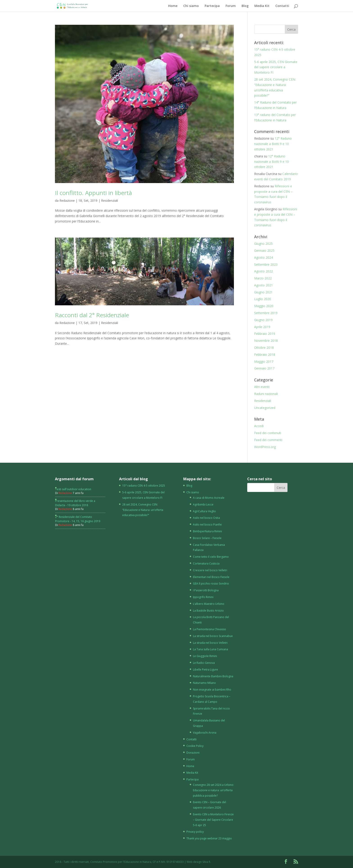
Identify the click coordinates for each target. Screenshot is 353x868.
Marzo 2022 (263, 278)
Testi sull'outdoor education (73, 489)
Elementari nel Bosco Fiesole (211, 577)
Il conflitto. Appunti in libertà (93, 193)
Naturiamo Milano (204, 683)
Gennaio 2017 (264, 368)
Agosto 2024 (264, 257)
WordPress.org (265, 447)
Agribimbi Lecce (203, 504)
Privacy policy (195, 832)
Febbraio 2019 (265, 334)
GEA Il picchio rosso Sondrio (211, 584)
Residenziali (110, 201)
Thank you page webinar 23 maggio (209, 838)
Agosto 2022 (264, 271)
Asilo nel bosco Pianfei (207, 525)
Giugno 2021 (263, 292)
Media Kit (262, 6)
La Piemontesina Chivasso (209, 629)
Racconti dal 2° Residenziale (92, 315)
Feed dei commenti (268, 440)
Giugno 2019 (263, 320)
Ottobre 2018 (264, 348)
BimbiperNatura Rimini (207, 531)
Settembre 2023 (266, 264)
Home (173, 6)
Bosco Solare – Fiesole (207, 538)
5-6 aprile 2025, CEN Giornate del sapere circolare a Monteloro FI (276, 67)
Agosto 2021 (264, 285)
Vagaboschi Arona (205, 733)
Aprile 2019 (262, 327)
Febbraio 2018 (265, 355)
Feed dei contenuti (268, 433)
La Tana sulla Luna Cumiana (210, 649)
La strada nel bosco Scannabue (213, 636)
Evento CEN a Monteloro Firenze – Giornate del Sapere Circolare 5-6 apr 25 (213, 820)
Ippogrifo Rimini (203, 597)
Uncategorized (265, 408)
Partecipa (212, 6)
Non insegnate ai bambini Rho (212, 690)
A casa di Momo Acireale (209, 498)
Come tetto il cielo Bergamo (211, 557)
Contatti (282, 6)
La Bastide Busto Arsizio (208, 611)
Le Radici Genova (204, 663)
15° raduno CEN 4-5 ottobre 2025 (144, 486)
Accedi (259, 426)
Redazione (67, 201)
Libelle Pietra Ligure (205, 670)
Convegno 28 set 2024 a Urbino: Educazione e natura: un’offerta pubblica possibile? (213, 790)
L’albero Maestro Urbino (209, 604)
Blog (245, 6)
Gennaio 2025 (264, 250)
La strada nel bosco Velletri (210, 643)
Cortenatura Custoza (206, 563)
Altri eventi (262, 387)
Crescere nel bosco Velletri (210, 570)
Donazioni (193, 753)
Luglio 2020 (263, 299)
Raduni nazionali (266, 394)
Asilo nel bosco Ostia (206, 518)
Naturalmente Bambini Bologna (213, 676)
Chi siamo (191, 6)
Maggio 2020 (264, 306)
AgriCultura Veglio (204, 511)
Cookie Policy (195, 746)
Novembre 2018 (266, 341)
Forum (231, 6)
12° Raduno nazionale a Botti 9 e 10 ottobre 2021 (273, 144)
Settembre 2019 (266, 313)
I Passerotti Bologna (206, 590)
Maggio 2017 (264, 361)
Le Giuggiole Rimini (205, 656)
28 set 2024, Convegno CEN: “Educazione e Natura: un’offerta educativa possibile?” (143, 510)
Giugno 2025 (263, 244)
